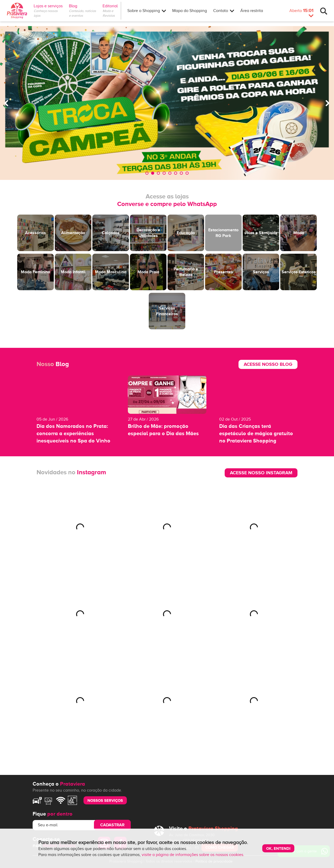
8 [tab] (187, 173)
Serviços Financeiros (167, 311)
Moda (299, 233)
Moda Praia (148, 272)
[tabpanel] (167, 103)
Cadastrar (112, 825)
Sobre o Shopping (147, 11)
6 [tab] (176, 173)
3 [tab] (158, 173)
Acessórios (35, 233)
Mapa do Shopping (190, 11)
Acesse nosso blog (268, 364)
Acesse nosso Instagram (261, 473)
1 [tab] (147, 173)
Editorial (112, 6)
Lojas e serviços (48, 6)
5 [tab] (170, 173)
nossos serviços (105, 800)
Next (327, 103)
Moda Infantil (73, 272)
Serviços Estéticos (299, 272)
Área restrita (252, 11)
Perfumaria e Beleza (186, 272)
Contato (224, 11)
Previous (7, 103)
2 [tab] (153, 173)
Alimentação (73, 233)
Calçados (111, 233)
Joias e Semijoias (261, 233)
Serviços (261, 272)
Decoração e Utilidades (148, 233)
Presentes (223, 272)
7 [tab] (181, 173)
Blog (73, 6)
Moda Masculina (111, 272)
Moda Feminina (35, 272)
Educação (186, 233)
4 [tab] (164, 173)
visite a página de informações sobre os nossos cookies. (193, 855)
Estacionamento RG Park (223, 233)
